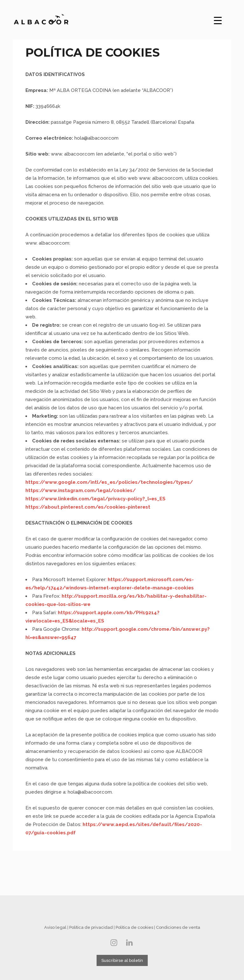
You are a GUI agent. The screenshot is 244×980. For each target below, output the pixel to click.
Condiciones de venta (178, 927)
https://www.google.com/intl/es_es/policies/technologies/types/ (109, 482)
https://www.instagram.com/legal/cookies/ (81, 490)
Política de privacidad (91, 927)
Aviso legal (55, 927)
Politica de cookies (134, 927)
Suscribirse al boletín (122, 960)
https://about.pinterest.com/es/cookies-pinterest (88, 507)
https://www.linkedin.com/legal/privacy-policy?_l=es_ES (95, 499)
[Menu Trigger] (218, 20)
